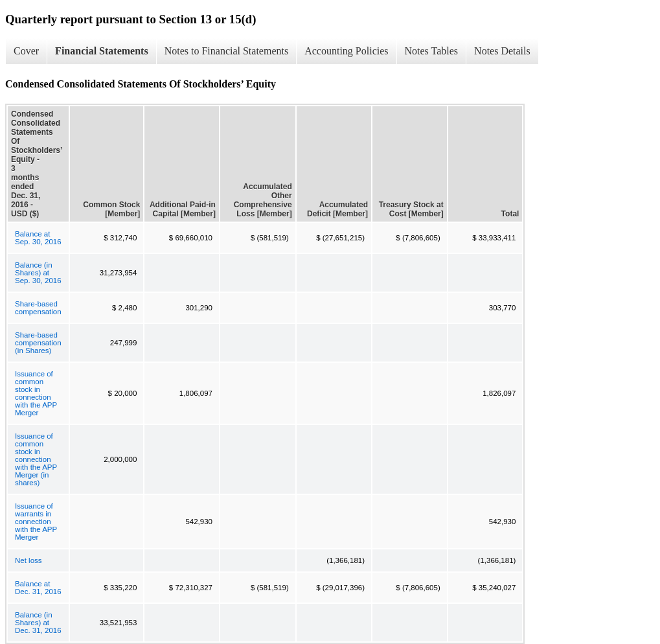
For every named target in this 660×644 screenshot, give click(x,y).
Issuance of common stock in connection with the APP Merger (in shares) (36, 459)
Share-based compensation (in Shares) (38, 343)
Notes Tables (432, 51)
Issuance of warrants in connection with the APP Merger (36, 522)
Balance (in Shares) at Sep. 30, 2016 (38, 273)
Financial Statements (102, 51)
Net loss (28, 560)
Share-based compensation (38, 308)
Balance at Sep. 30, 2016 (38, 238)
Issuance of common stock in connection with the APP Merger (36, 393)
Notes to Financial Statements (227, 51)
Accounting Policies (346, 51)
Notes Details (502, 51)
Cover (26, 51)
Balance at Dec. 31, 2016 (38, 588)
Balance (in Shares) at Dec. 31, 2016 (38, 623)
